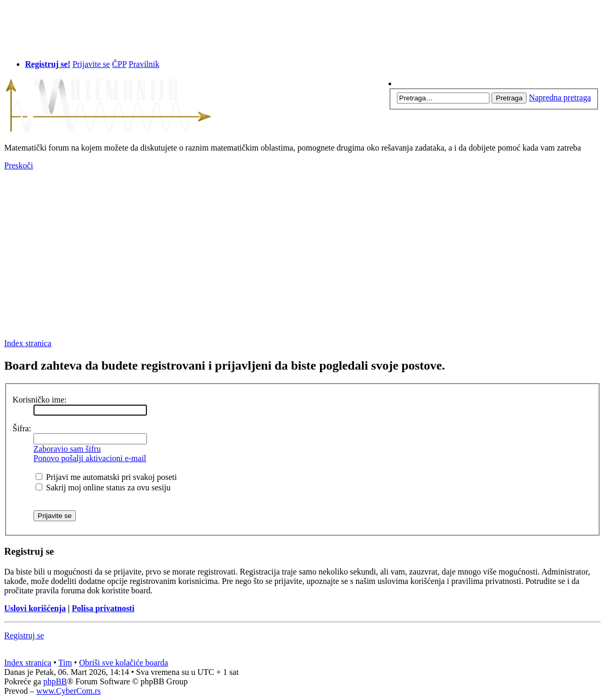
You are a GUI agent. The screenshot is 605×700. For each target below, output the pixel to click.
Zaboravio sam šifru (67, 449)
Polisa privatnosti (103, 608)
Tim (65, 663)
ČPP (119, 64)
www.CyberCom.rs (68, 691)
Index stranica (28, 343)
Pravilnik (144, 64)
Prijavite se (92, 64)
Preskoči (19, 165)
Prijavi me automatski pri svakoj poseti (106, 477)
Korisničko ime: (40, 400)
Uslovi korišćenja (35, 608)
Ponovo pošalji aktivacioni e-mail (90, 458)
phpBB (55, 681)
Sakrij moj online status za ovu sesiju (103, 487)
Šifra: (22, 428)
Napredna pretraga (560, 97)
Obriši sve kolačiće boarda (123, 663)
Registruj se (24, 635)
